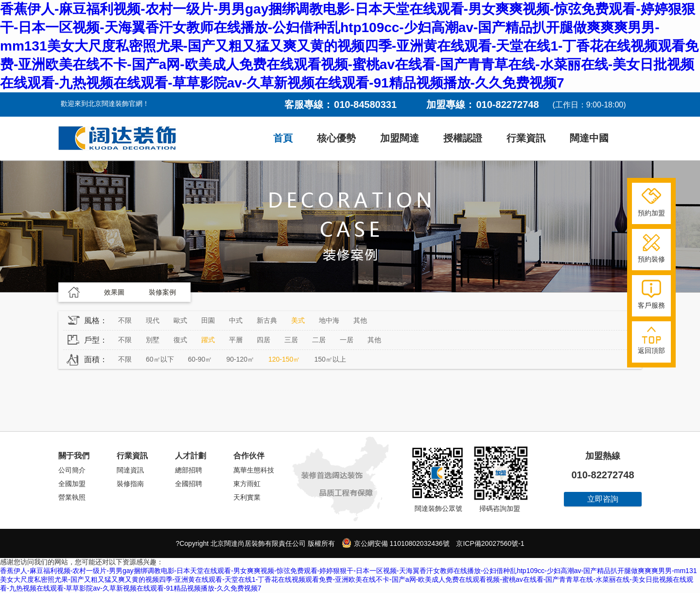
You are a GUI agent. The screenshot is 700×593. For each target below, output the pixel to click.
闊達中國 (589, 138)
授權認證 (463, 138)
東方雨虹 (247, 484)
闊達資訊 (130, 470)
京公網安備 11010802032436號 (396, 543)
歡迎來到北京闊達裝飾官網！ (105, 104)
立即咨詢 (603, 499)
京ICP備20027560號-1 (490, 543)
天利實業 (247, 497)
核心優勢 (336, 138)
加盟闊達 (400, 138)
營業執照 (72, 497)
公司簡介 (72, 470)
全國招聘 (189, 484)
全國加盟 (72, 484)
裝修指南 (130, 484)
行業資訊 (526, 138)
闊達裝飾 (117, 139)
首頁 (283, 138)
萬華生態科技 (254, 470)
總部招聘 (189, 470)
